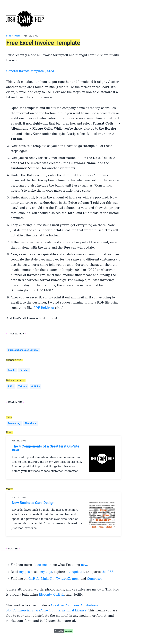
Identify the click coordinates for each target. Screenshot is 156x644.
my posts (26, 572)
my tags (46, 572)
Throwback (30, 423)
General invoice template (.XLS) (30, 71)
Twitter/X (63, 579)
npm (75, 579)
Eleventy (45, 595)
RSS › (11, 386)
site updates (75, 572)
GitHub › (24, 370)
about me (40, 565)
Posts (17, 36)
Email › (12, 370)
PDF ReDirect (44, 308)
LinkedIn (48, 579)
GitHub (34, 579)
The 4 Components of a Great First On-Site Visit (46, 448)
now (84, 565)
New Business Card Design (33, 503)
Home (9, 36)
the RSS (108, 572)
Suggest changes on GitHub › (23, 350)
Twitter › (22, 386)
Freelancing (14, 423)
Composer (95, 579)
